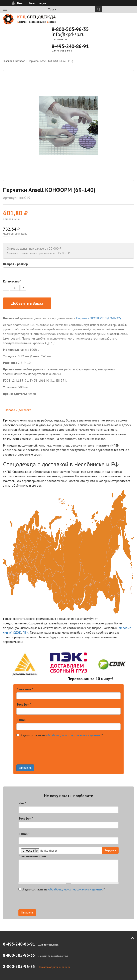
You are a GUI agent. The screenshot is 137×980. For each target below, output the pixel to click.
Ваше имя (25, 689)
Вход (20, 3)
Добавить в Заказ (27, 303)
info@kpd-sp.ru (68, 34)
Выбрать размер (15, 264)
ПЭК (25, 632)
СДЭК (17, 632)
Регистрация (37, 3)
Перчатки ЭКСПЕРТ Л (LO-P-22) (98, 318)
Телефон (24, 704)
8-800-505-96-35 (70, 29)
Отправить (25, 768)
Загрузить (110, 850)
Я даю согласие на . (60, 735)
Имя (22, 803)
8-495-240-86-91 (70, 46)
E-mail (21, 720)
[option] (68, 126)
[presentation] (47, 757)
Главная (8, 61)
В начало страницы (130, 938)
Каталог (20, 61)
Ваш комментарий (32, 856)
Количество (12, 281)
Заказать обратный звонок (54, 967)
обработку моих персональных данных (73, 735)
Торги (52, 9)
